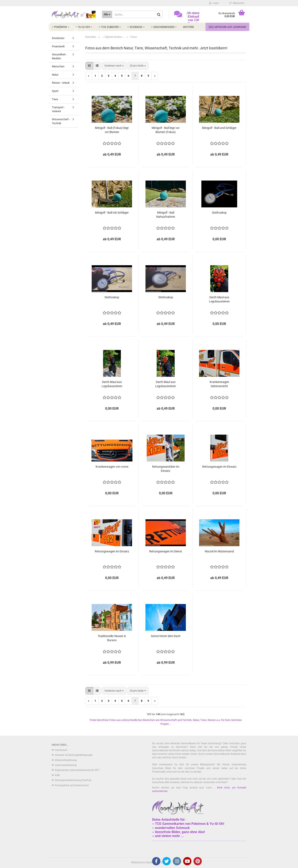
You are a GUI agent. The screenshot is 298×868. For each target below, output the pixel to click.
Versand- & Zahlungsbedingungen (74, 755)
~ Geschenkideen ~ (164, 27)
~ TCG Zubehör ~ (110, 27)
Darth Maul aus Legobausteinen (219, 299)
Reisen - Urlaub (61, 83)
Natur (55, 75)
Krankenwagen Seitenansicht (219, 384)
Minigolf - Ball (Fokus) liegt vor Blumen (112, 130)
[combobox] (114, 66)
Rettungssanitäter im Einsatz (166, 469)
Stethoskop (219, 213)
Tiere (55, 99)
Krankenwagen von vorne (112, 467)
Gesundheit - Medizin (59, 56)
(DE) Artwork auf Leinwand (227, 27)
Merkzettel (237, 3)
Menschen (58, 66)
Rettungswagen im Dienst (166, 551)
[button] (89, 66)
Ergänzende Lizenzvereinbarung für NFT (77, 770)
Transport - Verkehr (58, 109)
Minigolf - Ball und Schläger (219, 128)
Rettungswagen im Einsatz (219, 467)
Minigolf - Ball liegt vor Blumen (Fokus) (166, 130)
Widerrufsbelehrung (66, 760)
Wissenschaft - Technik (61, 121)
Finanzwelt (58, 46)
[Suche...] (107, 14)
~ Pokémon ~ (61, 27)
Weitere (188, 27)
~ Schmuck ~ (136, 27)
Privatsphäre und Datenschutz (72, 785)
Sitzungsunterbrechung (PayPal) (73, 780)
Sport (55, 91)
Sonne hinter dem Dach (166, 636)
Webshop (136, 862)
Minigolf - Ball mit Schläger (112, 213)
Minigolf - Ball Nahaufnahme (166, 215)
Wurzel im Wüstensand (219, 551)
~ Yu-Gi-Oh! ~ (84, 27)
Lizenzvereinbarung (66, 765)
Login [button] (214, 3)
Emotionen (58, 38)
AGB (57, 775)
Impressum (61, 750)
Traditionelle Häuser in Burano (112, 638)
